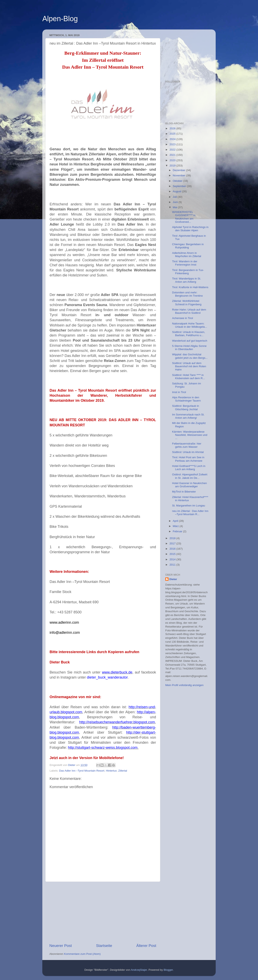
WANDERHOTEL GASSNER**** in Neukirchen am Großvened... (184, 217)
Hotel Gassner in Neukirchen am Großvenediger (190, 485)
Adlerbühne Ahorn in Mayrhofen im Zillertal (187, 255)
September (180, 186)
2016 (173, 549)
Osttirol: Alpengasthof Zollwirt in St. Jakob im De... (190, 476)
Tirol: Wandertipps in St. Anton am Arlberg (187, 280)
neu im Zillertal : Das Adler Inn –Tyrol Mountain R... (190, 513)
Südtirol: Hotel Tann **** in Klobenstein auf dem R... (189, 377)
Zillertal (123, 771)
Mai (175, 207)
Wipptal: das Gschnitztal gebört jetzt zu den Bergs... (190, 356)
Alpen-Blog (60, 19)
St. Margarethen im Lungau (189, 506)
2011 (173, 565)
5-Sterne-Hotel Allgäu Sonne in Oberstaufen (189, 348)
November (179, 175)
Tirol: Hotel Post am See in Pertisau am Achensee (188, 459)
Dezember (179, 170)
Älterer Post (146, 946)
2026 (173, 128)
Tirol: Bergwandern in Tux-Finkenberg (188, 272)
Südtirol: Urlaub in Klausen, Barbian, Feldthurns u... (189, 334)
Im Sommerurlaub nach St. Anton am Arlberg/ (188, 416)
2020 (173, 160)
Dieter (173, 579)
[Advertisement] (103, 912)
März (176, 526)
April (176, 521)
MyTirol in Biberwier (184, 492)
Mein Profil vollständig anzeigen (184, 685)
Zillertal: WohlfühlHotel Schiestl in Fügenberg (187, 303)
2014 (173, 559)
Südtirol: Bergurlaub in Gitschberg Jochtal (186, 407)
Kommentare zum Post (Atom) (82, 954)
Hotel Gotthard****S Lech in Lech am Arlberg (189, 468)
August (177, 191)
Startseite (104, 946)
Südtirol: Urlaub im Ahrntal (188, 452)
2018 (173, 538)
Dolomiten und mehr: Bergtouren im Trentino (187, 294)
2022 (173, 150)
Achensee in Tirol (183, 318)
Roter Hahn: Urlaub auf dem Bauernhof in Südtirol (189, 311)
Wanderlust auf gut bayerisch (190, 341)
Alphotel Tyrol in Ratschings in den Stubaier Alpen (190, 229)
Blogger (168, 970)
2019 (173, 166)
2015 (173, 554)
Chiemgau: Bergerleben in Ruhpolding (188, 246)
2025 (173, 134)
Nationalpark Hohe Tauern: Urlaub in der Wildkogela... (190, 325)
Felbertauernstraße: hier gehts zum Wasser (187, 445)
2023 (173, 144)
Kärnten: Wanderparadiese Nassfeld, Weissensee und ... (190, 435)
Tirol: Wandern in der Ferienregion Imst (185, 263)
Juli (175, 197)
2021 (173, 155)
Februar (178, 531)
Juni (176, 202)
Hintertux (111, 771)
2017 (173, 543)
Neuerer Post (61, 946)
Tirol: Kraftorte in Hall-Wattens (190, 287)
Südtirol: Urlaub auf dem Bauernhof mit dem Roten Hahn (189, 366)
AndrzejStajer (139, 970)
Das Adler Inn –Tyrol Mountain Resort (82, 771)
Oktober (178, 181)
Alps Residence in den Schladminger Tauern (186, 399)
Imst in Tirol (179, 392)
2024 (173, 139)
